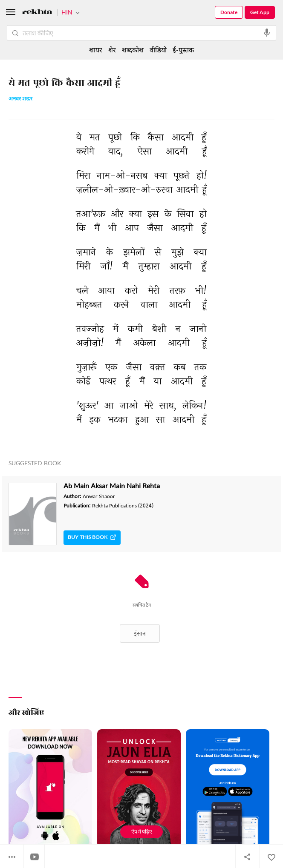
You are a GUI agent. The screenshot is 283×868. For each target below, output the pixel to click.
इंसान (140, 633)
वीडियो (158, 50)
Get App (260, 12)
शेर (112, 50)
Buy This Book (92, 537)
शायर (96, 50)
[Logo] (37, 13)
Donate (229, 12)
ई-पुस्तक (183, 50)
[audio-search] (267, 33)
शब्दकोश (133, 50)
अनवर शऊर (20, 99)
